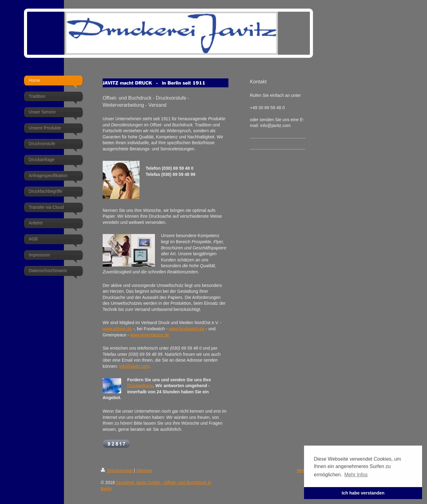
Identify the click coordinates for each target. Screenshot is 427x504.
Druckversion (117, 470)
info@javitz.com (134, 366)
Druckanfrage (140, 386)
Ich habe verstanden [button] (363, 493)
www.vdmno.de (117, 329)
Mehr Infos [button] (356, 475)
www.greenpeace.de (150, 335)
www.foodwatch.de (187, 329)
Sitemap (144, 470)
